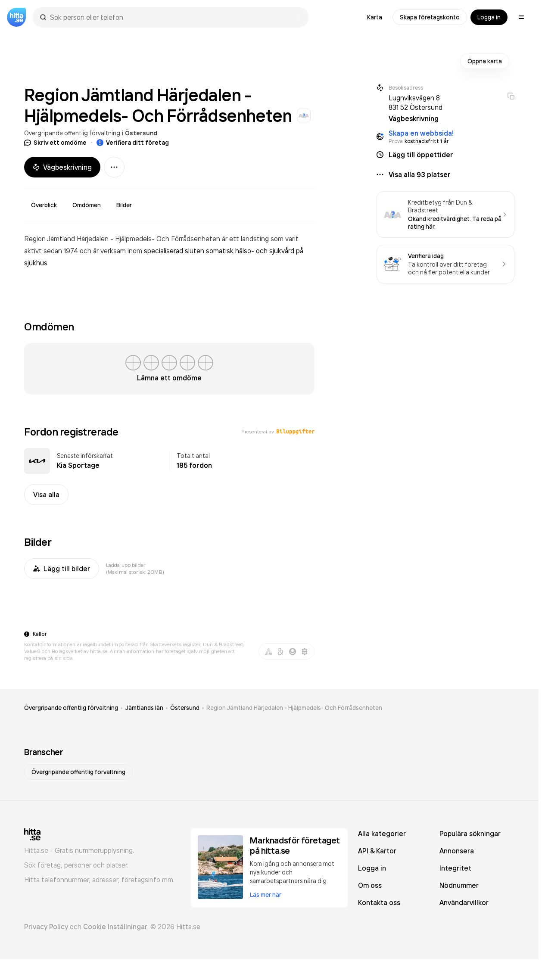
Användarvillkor (464, 902)
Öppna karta (485, 61)
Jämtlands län (144, 708)
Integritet (455, 868)
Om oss (370, 885)
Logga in (489, 17)
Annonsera (457, 851)
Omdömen (87, 205)
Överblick (44, 205)
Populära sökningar (470, 834)
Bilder (124, 205)
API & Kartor (377, 851)
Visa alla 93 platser (420, 174)
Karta (375, 17)
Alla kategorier (382, 834)
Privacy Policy (46, 927)
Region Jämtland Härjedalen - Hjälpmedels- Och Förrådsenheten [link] (294, 708)
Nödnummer (459, 885)
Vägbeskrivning (62, 167)
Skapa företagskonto (430, 17)
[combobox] (175, 17)
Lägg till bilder (62, 569)
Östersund (141, 133)
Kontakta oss (379, 902)
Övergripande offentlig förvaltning (72, 133)
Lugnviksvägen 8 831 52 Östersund (416, 103)
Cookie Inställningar (115, 927)
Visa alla (46, 495)
